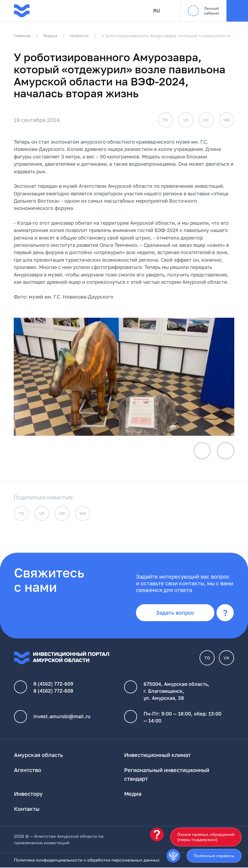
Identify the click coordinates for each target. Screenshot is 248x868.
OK (206, 120)
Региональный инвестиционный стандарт (167, 775)
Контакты (27, 809)
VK (186, 120)
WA (227, 120)
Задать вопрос (175, 613)
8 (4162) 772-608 (53, 691)
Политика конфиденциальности (48, 860)
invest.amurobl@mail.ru (62, 717)
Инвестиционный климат (157, 755)
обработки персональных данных (123, 860)
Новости (80, 36)
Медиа (51, 36)
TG (165, 120)
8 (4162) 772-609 (53, 684)
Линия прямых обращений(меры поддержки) (206, 837)
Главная (22, 36)
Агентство (28, 770)
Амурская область (39, 755)
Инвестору (28, 794)
